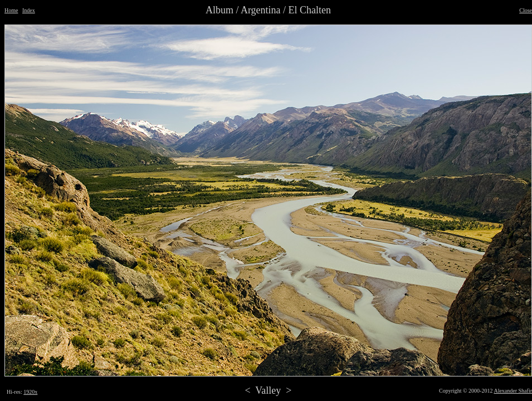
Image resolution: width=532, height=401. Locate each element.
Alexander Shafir (513, 391)
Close (526, 10)
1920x (30, 392)
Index (29, 10)
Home (11, 10)
